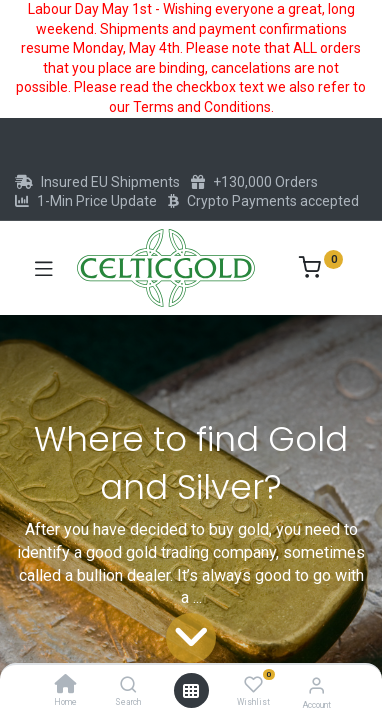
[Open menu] (191, 691)
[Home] (66, 686)
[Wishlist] (253, 685)
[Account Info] (316, 685)
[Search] (128, 686)
